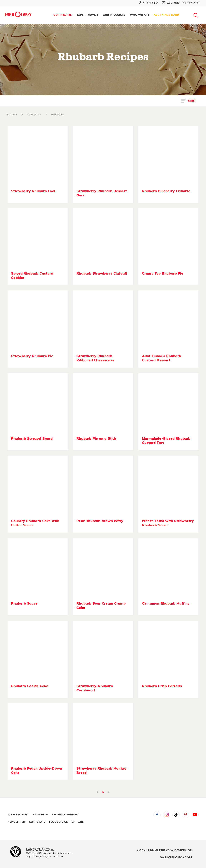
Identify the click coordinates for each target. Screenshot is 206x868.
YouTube (195, 815)
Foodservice (58, 822)
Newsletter (16, 822)
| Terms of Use (55, 856)
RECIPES (12, 115)
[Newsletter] (191, 3)
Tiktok (176, 815)
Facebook (157, 815)
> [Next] (109, 792)
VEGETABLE (34, 115)
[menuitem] (63, 15)
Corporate (37, 822)
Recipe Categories (65, 815)
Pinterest (185, 815)
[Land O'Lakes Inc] (42, 850)
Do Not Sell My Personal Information (164, 850)
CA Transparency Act (176, 857)
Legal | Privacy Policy (37, 856)
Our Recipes (63, 15)
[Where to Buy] (149, 3)
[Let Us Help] (171, 3)
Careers (78, 822)
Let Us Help (39, 815)
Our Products (114, 15)
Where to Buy (17, 815)
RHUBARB (58, 115)
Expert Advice (87, 15)
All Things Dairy (167, 15)
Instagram (167, 815)
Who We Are (140, 15)
